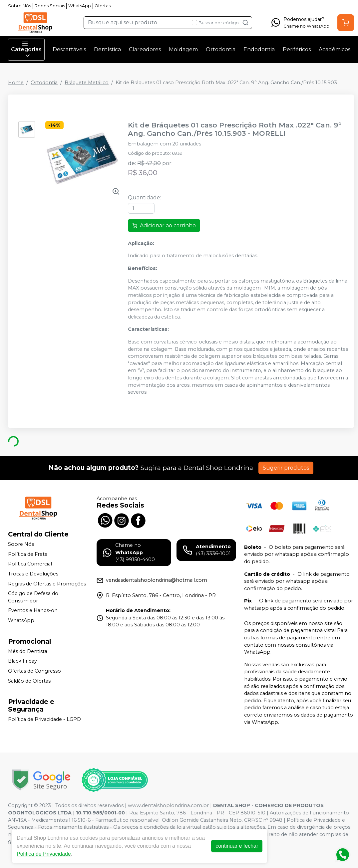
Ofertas (103, 6)
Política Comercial (30, 564)
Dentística (107, 49)
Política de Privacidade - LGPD (44, 719)
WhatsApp (80, 6)
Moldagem (183, 49)
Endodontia (259, 49)
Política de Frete (28, 554)
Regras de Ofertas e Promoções (47, 584)
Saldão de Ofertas (29, 681)
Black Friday (22, 661)
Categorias (26, 50)
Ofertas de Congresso (34, 671)
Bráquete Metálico (87, 83)
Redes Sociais (50, 6)
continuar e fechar (237, 846)
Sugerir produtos (286, 468)
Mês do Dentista (28, 651)
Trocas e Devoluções (33, 574)
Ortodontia (221, 49)
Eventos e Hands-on (33, 611)
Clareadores (145, 49)
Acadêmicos (335, 49)
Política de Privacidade (44, 854)
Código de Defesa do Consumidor (33, 597)
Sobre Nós (19, 6)
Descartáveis (69, 49)
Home (16, 83)
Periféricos (297, 49)
